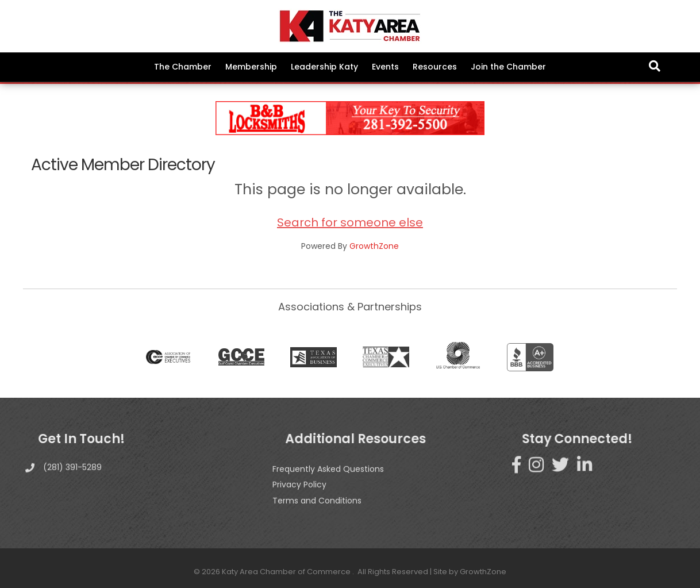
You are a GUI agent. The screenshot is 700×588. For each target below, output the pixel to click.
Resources (435, 67)
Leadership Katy (324, 67)
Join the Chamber (508, 67)
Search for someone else (350, 222)
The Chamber (183, 67)
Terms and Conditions (317, 518)
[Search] (655, 66)
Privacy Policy (299, 502)
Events (385, 67)
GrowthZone (374, 246)
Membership (251, 67)
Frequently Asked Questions (328, 486)
